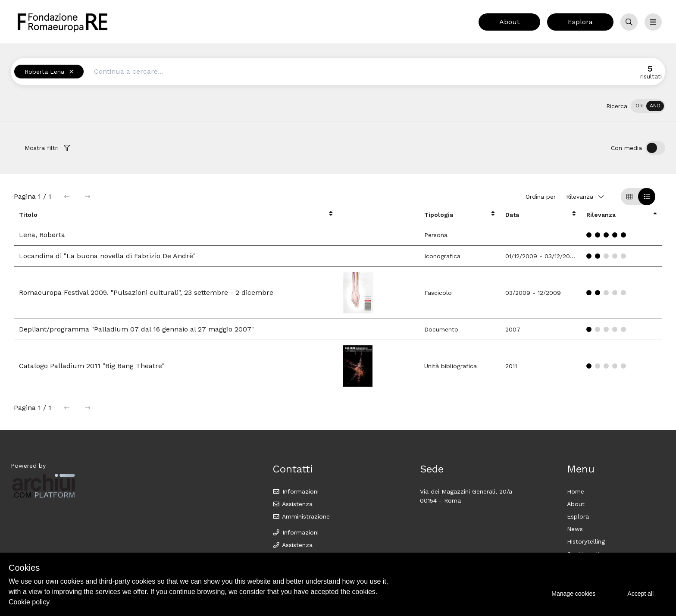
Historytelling (586, 541)
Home (576, 491)
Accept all (640, 594)
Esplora (580, 22)
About (509, 22)
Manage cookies (573, 594)
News (575, 529)
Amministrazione (301, 516)
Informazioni (296, 491)
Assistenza (293, 504)
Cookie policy (29, 602)
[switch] (648, 106)
